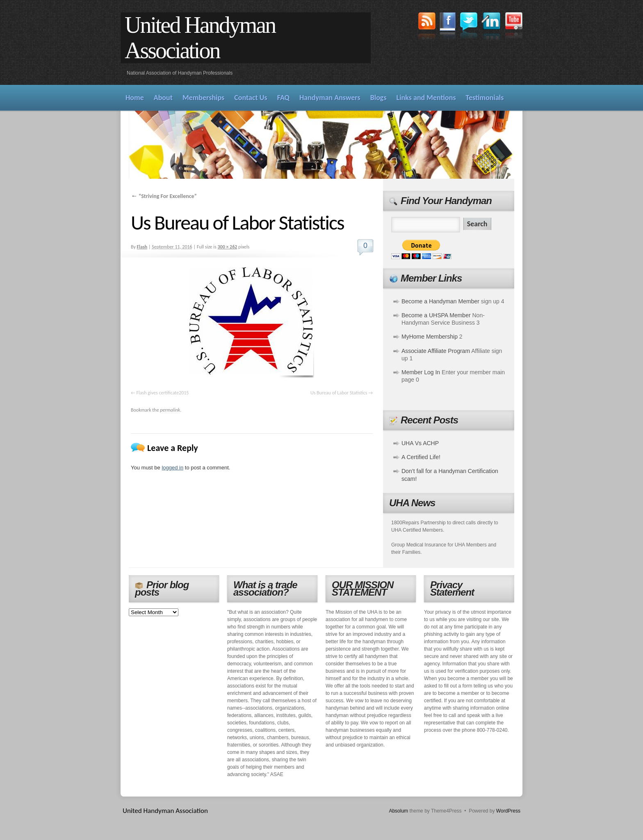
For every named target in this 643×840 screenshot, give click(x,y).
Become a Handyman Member (440, 301)
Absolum (398, 811)
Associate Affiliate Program (436, 351)
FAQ (283, 98)
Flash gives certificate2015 (163, 393)
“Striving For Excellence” (164, 196)
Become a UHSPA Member (436, 315)
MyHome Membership (430, 337)
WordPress (508, 811)
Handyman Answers (330, 98)
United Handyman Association (200, 38)
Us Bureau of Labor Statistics (339, 393)
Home (135, 98)
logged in (172, 468)
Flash (142, 247)
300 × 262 (227, 247)
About (163, 98)
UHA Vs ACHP (420, 443)
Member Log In (421, 372)
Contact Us (251, 98)
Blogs (379, 98)
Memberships (203, 98)
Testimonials (485, 98)
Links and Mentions (426, 98)
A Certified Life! (421, 457)
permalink (170, 410)
